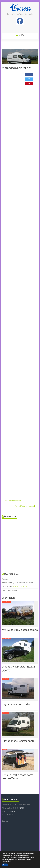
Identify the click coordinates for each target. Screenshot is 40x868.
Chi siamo (5, 821)
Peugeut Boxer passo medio (26, 506)
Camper (5, 750)
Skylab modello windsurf (17, 704)
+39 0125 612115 (20, 587)
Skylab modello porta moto (18, 741)
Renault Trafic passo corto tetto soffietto (17, 777)
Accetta (5, 865)
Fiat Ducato (5, 679)
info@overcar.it (11, 811)
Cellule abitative (7, 639)
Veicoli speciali (6, 602)
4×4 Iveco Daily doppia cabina (20, 630)
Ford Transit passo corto (12, 501)
